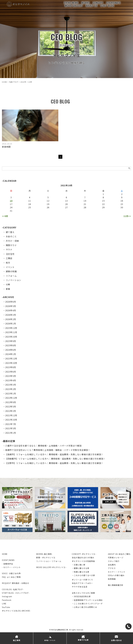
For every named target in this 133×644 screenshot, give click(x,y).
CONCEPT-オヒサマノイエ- (84, 554)
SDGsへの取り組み (116, 575)
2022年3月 (11, 411)
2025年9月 (11, 341)
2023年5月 (11, 376)
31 (11, 211)
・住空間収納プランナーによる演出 (87, 600)
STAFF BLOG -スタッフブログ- (16, 593)
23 (122, 204)
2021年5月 (11, 428)
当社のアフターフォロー (82, 583)
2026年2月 (11, 319)
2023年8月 (11, 367)
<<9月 (5, 216)
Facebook (7, 600)
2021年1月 (11, 433)
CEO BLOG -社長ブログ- (13, 589)
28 (85, 207)
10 (11, 201)
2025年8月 (11, 345)
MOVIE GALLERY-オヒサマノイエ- (51, 567)
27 (66, 207)
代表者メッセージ (116, 558)
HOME (5, 554)
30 (122, 207)
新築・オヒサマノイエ (46, 558)
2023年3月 (11, 385)
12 (48, 201)
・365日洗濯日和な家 (81, 596)
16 (122, 201)
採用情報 (112, 579)
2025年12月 (11, 328)
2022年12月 (11, 398)
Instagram (7, 596)
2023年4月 (11, 380)
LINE (4, 604)
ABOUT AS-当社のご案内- (119, 554)
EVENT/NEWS (8, 560)
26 (48, 207)
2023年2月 (11, 389)
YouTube (6, 607)
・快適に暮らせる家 (80, 572)
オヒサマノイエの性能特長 (83, 561)
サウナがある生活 (79, 587)
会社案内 (112, 565)
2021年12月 (11, 415)
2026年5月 (11, 306)
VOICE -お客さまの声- (12, 573)
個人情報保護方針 (116, 585)
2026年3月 (11, 315)
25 (30, 207)
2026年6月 (11, 302)
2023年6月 (11, 372)
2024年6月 (11, 350)
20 (66, 204)
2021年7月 (11, 424)
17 (11, 204)
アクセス (112, 568)
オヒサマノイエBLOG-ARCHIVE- (16, 611)
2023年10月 (11, 363)
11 (30, 201)
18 (30, 204)
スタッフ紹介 (114, 561)
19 (48, 204)
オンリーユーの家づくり (82, 580)
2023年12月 (11, 358)
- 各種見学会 (7, 564)
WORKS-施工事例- (44, 554)
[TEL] (128, 626)
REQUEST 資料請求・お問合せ (16, 583)
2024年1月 (11, 354)
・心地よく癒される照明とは (84, 607)
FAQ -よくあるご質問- (12, 577)
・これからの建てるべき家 (83, 575)
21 (85, 204)
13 (66, 201)
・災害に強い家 (79, 565)
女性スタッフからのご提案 (83, 593)
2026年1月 (11, 323)
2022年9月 (11, 402)
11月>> (127, 216)
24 (11, 207)
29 (103, 207)
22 (103, 204)
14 (85, 201)
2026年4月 (11, 310)
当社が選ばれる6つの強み (83, 558)
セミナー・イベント (117, 572)
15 (103, 201)
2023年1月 (11, 393)
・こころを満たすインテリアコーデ (87, 604)
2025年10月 (11, 337)
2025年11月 (11, 332)
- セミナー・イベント (11, 567)
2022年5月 (11, 406)
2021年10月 (11, 420)
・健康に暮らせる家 (80, 568)
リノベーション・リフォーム (49, 561)
